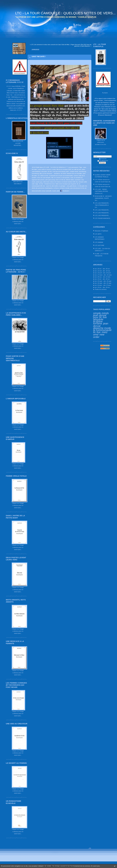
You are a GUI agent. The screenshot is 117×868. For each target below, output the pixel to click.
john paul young (50, 180)
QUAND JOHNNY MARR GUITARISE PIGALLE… (103, 176)
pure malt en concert (45, 169)
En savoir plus (95, 866)
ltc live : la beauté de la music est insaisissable (59, 176)
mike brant (46, 182)
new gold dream (72, 186)
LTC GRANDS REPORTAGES (100, 238)
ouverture (78, 180)
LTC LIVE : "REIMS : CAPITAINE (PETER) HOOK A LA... (101, 191)
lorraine (98, 323)
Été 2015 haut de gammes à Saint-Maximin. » (83, 45)
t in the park (81, 186)
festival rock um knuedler (74, 173)
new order (99, 336)
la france (56, 188)
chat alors (44, 171)
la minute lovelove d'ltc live (70, 182)
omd (96, 334)
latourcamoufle (36, 191)
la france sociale (65, 188)
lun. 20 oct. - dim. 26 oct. (102, 269)
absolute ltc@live (98, 320)
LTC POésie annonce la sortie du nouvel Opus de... (103, 181)
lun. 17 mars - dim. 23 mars (103, 275)
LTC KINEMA (99, 242)
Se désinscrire (103, 161)
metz (105, 332)
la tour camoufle (47, 191)
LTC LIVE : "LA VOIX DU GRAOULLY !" (102, 250)
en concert (57, 178)
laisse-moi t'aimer (55, 182)
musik (54, 191)
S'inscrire (103, 159)
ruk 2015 (63, 173)
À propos (105, 93)
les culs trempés (45, 178)
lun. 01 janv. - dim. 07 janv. (103, 285)
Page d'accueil (75, 44)
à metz (54, 169)
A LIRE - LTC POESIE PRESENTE (102, 255)
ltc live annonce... (48, 173)
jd (86, 188)
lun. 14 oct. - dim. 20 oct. (102, 279)
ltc (78, 184)
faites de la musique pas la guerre (66, 184)
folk (52, 178)
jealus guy (39, 182)
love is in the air (60, 180)
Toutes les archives (101, 289)
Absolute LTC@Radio (101, 231)
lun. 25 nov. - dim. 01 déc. (103, 277)
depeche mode (102, 328)
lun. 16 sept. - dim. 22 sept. (103, 283)
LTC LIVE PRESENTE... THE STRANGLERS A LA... (102, 205)
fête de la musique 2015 (64, 169)
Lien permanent (73, 167)
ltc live (50, 171)
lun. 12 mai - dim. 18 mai (102, 271)
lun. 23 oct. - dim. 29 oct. (102, 287)
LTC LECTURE (100, 245)
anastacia (57, 173)
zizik (58, 191)
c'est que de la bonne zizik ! (61, 171)
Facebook (64, 191)
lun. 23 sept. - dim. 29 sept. (103, 281)
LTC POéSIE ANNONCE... (103, 218)
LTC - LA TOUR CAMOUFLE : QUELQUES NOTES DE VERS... (65, 13)
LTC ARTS (98, 234)
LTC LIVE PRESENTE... (102, 210)
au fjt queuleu (65, 178)
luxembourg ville (37, 173)
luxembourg (82, 171)
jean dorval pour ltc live (100, 316)
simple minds (101, 313)
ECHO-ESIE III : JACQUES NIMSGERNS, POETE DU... (103, 198)
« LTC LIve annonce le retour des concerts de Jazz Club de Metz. (50, 44)
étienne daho (70, 180)
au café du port (77, 169)
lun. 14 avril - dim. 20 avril (103, 273)
